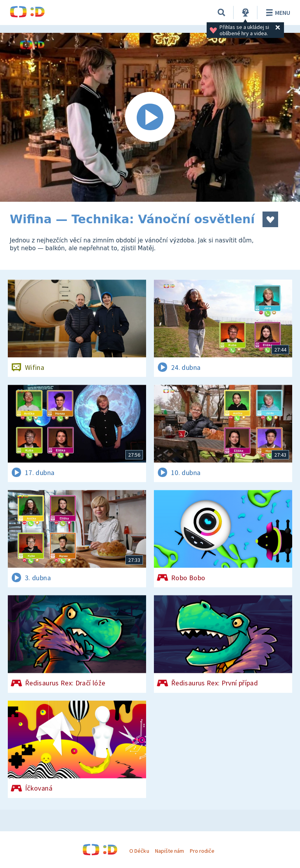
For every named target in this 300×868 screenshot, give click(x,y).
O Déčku (139, 851)
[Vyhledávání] (221, 13)
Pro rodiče (202, 851)
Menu (277, 13)
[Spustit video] (150, 117)
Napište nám (170, 851)
